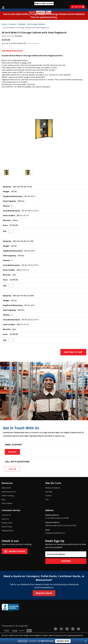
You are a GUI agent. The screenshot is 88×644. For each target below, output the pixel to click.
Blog (3, 500)
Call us (12, 469)
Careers (48, 496)
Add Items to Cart (73, 352)
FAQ (47, 500)
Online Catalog (8, 496)
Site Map (49, 492)
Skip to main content (44, 3)
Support (12, 452)
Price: (5, 225)
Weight (6, 192)
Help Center (6, 488)
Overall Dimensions (12, 211)
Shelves (6, 206)
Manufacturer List (9, 492)
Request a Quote (44, 593)
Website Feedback (53, 488)
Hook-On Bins (9, 216)
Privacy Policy (7, 523)
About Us (5, 519)
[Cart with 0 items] (78, 7)
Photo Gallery (7, 503)
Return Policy (7, 527)
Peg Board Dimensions (13, 196)
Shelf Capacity (9, 201)
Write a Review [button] (33, 43)
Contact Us (6, 515)
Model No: (7, 187)
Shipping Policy (8, 531)
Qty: (5, 231)
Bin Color (7, 220)
